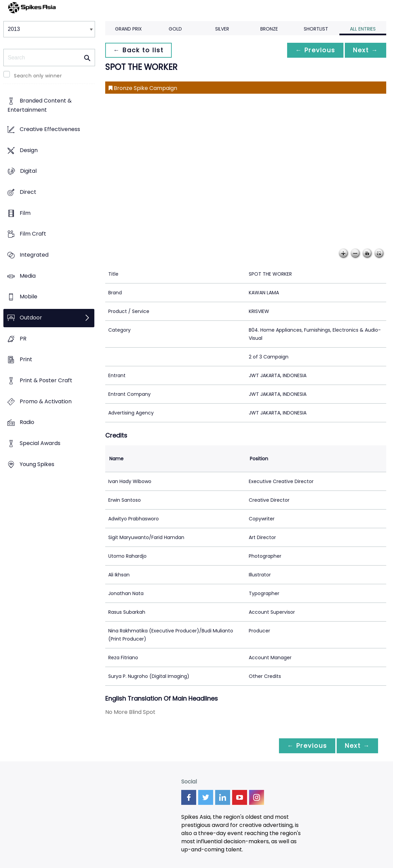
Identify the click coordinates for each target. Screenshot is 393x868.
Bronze (269, 29)
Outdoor (31, 318)
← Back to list (138, 50)
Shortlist (316, 29)
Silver (222, 29)
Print (26, 360)
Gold (175, 29)
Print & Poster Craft (46, 380)
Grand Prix (128, 29)
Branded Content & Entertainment (40, 106)
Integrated (34, 255)
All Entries (363, 29)
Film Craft (33, 234)
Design (29, 150)
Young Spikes (37, 464)
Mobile (29, 297)
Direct (28, 192)
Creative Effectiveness (50, 129)
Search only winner (38, 76)
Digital (28, 171)
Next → (366, 50)
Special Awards (40, 443)
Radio (27, 422)
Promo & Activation (46, 401)
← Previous (315, 50)
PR (23, 339)
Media (28, 276)
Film (25, 213)
